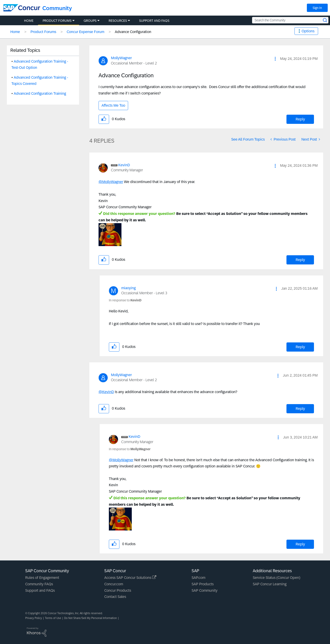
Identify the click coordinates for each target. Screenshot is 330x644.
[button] (275, 59)
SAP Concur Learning (270, 584)
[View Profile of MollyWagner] (121, 58)
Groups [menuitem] (90, 21)
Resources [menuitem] (118, 21)
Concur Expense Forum (85, 32)
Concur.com (114, 584)
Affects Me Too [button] (113, 105)
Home (15, 32)
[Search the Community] (290, 20)
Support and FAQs (40, 590)
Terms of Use (53, 618)
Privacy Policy (34, 618)
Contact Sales (115, 597)
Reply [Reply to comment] (300, 260)
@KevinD (106, 392)
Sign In (317, 8)
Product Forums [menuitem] (57, 21)
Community (57, 8)
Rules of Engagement (42, 578)
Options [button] (308, 31)
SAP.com (198, 578)
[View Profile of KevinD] (124, 165)
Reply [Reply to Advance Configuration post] (300, 119)
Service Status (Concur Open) (276, 578)
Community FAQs (39, 584)
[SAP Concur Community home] (22, 8)
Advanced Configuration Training (40, 93)
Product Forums (43, 32)
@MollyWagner (111, 182)
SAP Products (203, 584)
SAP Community (205, 590)
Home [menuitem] (29, 21)
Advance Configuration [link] (133, 32)
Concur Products (118, 590)
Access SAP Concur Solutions (130, 578)
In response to (125, 300)
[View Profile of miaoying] (128, 288)
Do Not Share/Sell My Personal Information (91, 618)
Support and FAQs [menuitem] (154, 21)
